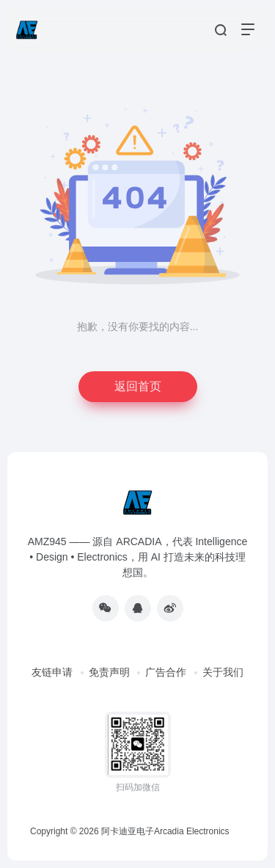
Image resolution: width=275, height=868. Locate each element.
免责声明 (109, 672)
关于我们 (223, 672)
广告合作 (166, 672)
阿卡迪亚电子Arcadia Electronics (165, 831)
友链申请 (52, 672)
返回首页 (138, 386)
